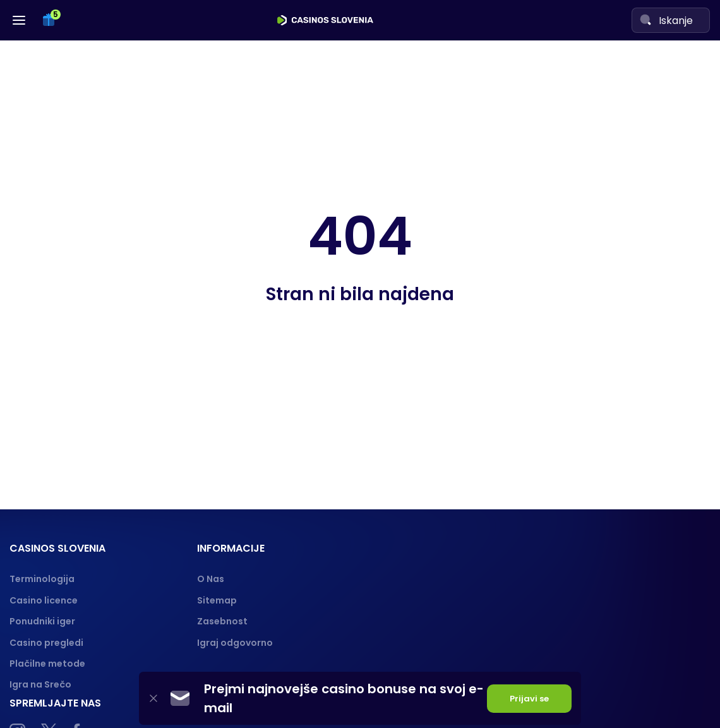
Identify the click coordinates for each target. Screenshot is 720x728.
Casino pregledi (46, 643)
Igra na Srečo (40, 684)
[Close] (153, 699)
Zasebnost (222, 621)
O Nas (211, 579)
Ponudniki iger (42, 621)
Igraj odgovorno (235, 643)
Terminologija (42, 579)
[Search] (645, 20)
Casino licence (44, 600)
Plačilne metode (47, 664)
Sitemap (217, 600)
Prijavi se (529, 699)
